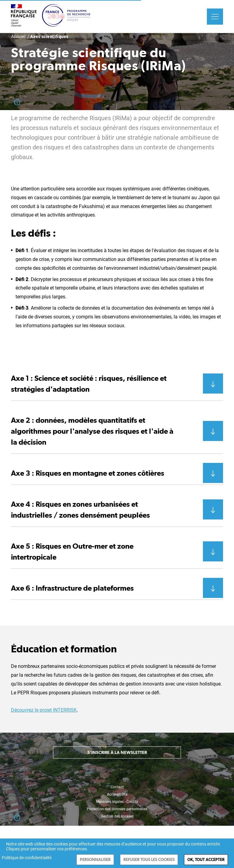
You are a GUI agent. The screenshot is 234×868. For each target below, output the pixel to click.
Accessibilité (117, 794)
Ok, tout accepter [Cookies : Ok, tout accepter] (206, 860)
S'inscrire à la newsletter (117, 752)
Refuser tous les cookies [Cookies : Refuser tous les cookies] (149, 860)
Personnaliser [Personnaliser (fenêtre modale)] (95, 860)
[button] (117, 384)
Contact (117, 787)
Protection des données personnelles (117, 809)
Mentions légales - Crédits (117, 802)
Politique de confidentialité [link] (27, 858)
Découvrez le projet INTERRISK (44, 710)
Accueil (18, 36)
